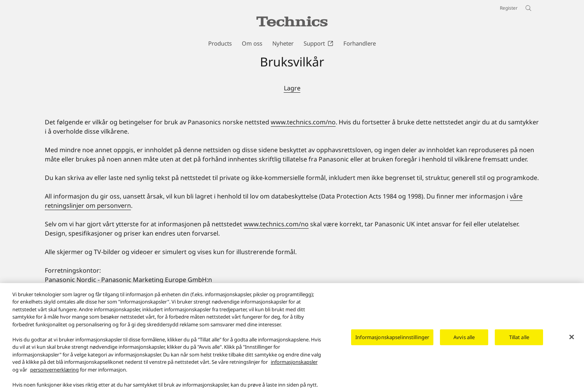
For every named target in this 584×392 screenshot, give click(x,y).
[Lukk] (572, 341)
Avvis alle (464, 341)
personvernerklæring (54, 373)
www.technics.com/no (303, 122)
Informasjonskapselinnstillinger (392, 341)
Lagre (292, 88)
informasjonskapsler (294, 366)
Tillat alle (519, 341)
